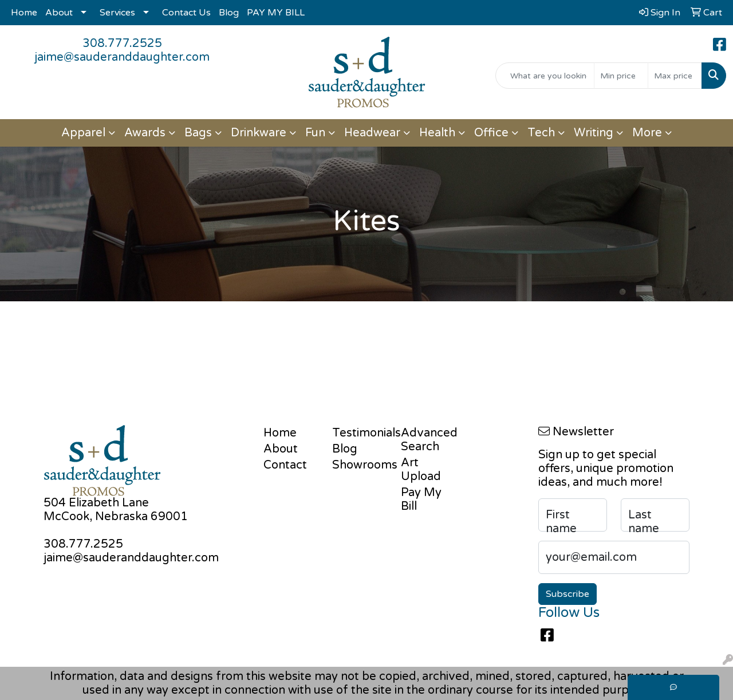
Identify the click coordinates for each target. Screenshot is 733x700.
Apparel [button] (83, 133)
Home (24, 13)
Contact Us (186, 13)
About (59, 13)
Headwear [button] (372, 133)
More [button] (647, 133)
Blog (229, 13)
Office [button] (491, 133)
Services (117, 13)
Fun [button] (315, 133)
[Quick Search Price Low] (621, 76)
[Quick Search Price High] (675, 76)
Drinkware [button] (259, 133)
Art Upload (421, 470)
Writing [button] (594, 133)
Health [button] (437, 133)
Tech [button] (541, 133)
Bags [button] (198, 133)
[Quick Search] (545, 76)
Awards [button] (145, 133)
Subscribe (568, 594)
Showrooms (360, 465)
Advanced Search (428, 440)
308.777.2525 (122, 44)
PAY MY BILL (276, 13)
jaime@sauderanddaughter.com (122, 57)
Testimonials (360, 433)
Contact (285, 465)
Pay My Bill (421, 500)
